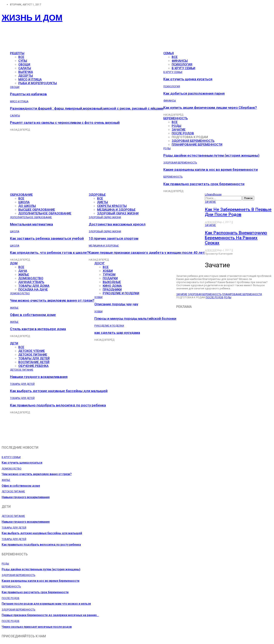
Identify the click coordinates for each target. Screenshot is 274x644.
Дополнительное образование (45, 213)
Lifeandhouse (213, 194)
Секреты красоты (112, 206)
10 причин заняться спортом (114, 238)
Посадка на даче (33, 290)
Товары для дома (34, 286)
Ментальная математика (31, 224)
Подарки (110, 278)
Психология (182, 64)
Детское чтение (32, 351)
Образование (21, 195)
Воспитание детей (34, 362)
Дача (23, 271)
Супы (23, 61)
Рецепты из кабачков (28, 94)
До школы (27, 206)
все (21, 57)
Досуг (100, 263)
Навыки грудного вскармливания (39, 377)
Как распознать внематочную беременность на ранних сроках (236, 238)
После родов (183, 133)
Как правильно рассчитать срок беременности (204, 184)
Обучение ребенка (33, 366)
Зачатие (179, 130)
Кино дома (112, 286)
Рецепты (17, 53)
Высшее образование (37, 210)
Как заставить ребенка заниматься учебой (47, 238)
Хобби (108, 271)
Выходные (112, 282)
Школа (24, 202)
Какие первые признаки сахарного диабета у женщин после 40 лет (147, 253)
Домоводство (31, 278)
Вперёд (25, 130)
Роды (176, 126)
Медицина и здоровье (116, 210)
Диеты (103, 202)
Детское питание (33, 355)
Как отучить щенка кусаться (188, 79)
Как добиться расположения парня (194, 93)
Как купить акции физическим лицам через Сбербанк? (210, 108)
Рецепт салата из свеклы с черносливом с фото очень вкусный (65, 123)
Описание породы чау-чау (116, 304)
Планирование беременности (197, 145)
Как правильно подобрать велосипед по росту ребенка (58, 405)
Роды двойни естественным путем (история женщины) (211, 155)
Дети (14, 343)
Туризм (109, 275)
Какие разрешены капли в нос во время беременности (211, 170)
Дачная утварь (31, 282)
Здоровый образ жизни (118, 213)
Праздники (112, 290)
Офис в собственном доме (33, 315)
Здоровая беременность (193, 141)
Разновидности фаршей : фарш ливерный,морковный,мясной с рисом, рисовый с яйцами (87, 108)
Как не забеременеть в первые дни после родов (238, 212)
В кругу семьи (183, 68)
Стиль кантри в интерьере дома (38, 329)
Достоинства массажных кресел (117, 224)
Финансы (180, 61)
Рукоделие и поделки (121, 293)
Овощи (24, 64)
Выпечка (26, 72)
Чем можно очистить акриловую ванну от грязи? (52, 300)
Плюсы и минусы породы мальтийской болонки (135, 318)
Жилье (24, 275)
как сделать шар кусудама (117, 333)
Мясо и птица (30, 79)
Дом (14, 263)
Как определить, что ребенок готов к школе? (49, 253)
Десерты (26, 76)
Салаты (25, 68)
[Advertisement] (78, 39)
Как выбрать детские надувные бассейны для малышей (59, 391)
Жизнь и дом (32, 18)
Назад (15, 130)
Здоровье (97, 195)
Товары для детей (34, 358)
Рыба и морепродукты (38, 83)
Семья (169, 53)
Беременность (176, 118)
